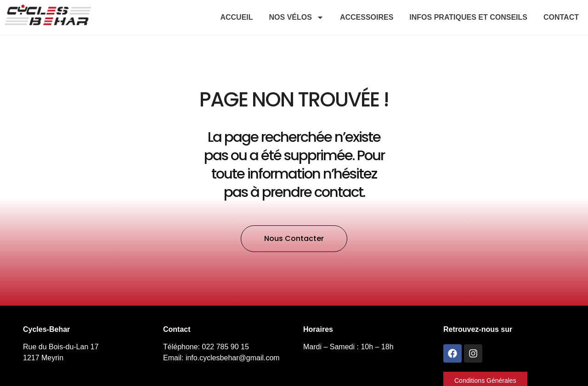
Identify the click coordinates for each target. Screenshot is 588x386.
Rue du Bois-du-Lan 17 (61, 347)
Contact (561, 17)
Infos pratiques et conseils (468, 17)
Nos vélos (297, 17)
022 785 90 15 (226, 347)
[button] (294, 239)
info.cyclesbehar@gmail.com (233, 358)
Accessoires (367, 17)
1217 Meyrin (43, 358)
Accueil (236, 17)
